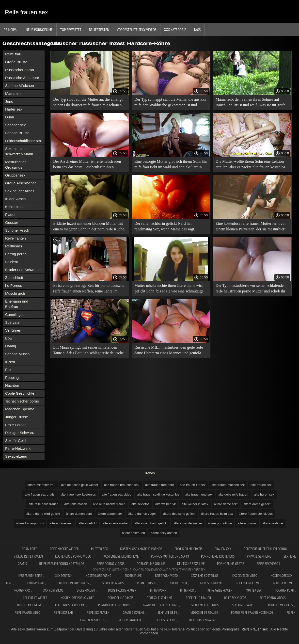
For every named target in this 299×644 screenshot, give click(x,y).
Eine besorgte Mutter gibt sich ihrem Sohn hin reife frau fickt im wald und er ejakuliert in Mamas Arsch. (171, 165)
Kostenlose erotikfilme (121, 556)
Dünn (10, 117)
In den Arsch (15, 199)
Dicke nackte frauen (122, 590)
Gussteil (12, 222)
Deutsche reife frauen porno (265, 549)
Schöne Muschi (18, 354)
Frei (8, 370)
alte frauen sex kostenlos (78, 494)
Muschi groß (15, 293)
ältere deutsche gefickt (179, 514)
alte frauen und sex (199, 494)
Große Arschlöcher (21, 183)
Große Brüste (16, 62)
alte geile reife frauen (233, 494)
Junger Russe (17, 417)
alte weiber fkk (165, 504)
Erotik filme (133, 576)
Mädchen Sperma (20, 409)
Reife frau (13, 54)
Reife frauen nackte (203, 620)
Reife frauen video (28, 612)
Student (12, 262)
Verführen (13, 330)
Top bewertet (71, 30)
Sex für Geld (15, 441)
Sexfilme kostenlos (205, 605)
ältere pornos (247, 523)
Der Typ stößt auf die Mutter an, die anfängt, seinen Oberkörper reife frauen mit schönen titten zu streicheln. (88, 103)
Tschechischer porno (22, 401)
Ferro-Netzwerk (18, 448)
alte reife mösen (76, 504)
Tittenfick (187, 590)
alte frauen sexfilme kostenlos (158, 494)
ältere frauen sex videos (256, 514)
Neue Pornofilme (39, 30)
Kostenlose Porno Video (73, 556)
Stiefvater (13, 322)
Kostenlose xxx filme (70, 605)
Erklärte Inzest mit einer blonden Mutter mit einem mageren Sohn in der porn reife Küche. (89, 226)
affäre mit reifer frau (41, 485)
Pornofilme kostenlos (218, 556)
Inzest (10, 362)
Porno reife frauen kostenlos (252, 612)
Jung (9, 101)
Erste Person (16, 425)
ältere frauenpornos (30, 523)
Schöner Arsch (17, 230)
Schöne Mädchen (20, 86)
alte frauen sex (261, 485)
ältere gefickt (88, 523)
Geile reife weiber (35, 598)
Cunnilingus (15, 314)
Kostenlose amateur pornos (141, 549)
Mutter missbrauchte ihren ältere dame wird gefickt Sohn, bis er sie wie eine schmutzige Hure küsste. (169, 289)
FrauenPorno (35, 583)
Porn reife (29, 549)
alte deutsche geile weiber (80, 485)
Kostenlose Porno (99, 576)
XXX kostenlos (53, 590)
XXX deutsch (178, 583)
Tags (197, 30)
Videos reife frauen (28, 556)
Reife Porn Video (166, 576)
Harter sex (14, 109)
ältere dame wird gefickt (43, 514)
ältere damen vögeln (143, 514)
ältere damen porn (79, 514)
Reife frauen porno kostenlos (62, 564)
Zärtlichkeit (14, 278)
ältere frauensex (61, 523)
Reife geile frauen (220, 590)
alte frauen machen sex (228, 485)
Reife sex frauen (98, 612)
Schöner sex (15, 125)
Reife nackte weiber (64, 549)
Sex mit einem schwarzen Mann (19, 151)
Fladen (11, 215)
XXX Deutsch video (244, 576)
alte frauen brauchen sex (122, 485)
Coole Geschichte (20, 393)
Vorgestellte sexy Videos (137, 30)
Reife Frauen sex (255, 629)
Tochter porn (284, 590)
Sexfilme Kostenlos (205, 576)
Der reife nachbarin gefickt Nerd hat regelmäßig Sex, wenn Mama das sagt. (165, 226)
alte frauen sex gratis (40, 494)
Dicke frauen (86, 590)
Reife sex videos (268, 564)
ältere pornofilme (220, 523)
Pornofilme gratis (231, 564)
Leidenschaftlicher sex (23, 141)
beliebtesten (99, 30)
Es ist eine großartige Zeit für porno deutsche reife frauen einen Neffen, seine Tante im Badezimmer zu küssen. (89, 289)
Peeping (12, 378)
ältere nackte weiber (188, 523)
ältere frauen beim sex (217, 514)
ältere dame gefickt (257, 504)
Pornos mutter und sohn (170, 556)
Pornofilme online (151, 564)
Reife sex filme (166, 620)
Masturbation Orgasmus (16, 165)
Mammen (13, 93)
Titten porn (158, 590)
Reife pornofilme (130, 620)
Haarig (11, 346)
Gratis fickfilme (211, 583)
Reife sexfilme (63, 612)
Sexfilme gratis (113, 583)
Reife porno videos (111, 564)
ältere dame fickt (226, 504)
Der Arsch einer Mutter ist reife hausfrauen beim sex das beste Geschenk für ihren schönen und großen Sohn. (87, 165)
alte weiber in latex (195, 504)
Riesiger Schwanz (20, 433)
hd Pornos (14, 285)
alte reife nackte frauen (109, 504)
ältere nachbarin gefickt (151, 523)
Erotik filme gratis (189, 549)
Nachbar (12, 385)
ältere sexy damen (164, 533)
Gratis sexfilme (133, 612)
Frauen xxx (223, 549)
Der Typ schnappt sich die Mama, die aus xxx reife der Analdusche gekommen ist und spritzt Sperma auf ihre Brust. (170, 103)
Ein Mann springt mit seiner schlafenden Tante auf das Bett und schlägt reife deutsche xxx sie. (88, 351)
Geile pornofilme (248, 583)
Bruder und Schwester (23, 270)
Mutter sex (99, 549)
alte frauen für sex (193, 485)
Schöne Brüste (17, 133)
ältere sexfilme (273, 523)
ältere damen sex (110, 514)
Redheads (14, 246)
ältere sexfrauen (134, 533)
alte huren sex (264, 494)
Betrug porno (16, 254)
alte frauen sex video (116, 494)
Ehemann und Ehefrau (17, 304)
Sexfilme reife (167, 612)
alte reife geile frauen (43, 504)
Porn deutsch (147, 583)
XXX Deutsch (64, 576)
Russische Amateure (22, 78)
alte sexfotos (140, 504)
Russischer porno (20, 70)
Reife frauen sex (26, 12)
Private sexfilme (259, 556)
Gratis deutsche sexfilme (160, 605)
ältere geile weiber (116, 523)
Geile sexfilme (283, 583)
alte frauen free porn (160, 485)
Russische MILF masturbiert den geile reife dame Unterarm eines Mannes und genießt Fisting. (169, 351)
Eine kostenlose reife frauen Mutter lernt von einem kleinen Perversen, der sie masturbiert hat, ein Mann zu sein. (251, 227)
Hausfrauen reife (30, 576)
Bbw (9, 338)
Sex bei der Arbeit (20, 191)
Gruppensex (15, 175)
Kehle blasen (16, 207)
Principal (11, 30)
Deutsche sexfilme (191, 564)
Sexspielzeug (16, 456)
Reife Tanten (16, 238)
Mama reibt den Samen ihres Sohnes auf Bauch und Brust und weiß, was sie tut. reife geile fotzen (251, 103)
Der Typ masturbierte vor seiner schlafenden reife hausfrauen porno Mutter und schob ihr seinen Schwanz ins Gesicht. (251, 289)
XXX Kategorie (175, 30)
